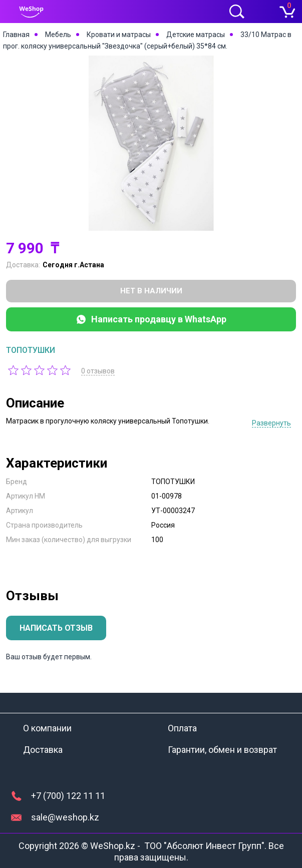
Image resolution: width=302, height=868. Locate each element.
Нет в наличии (151, 291)
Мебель (58, 35)
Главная (16, 35)
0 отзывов (99, 371)
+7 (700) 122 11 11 (68, 796)
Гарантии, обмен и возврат (222, 750)
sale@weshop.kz (65, 817)
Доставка (43, 750)
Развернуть (271, 423)
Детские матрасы (196, 35)
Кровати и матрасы (119, 35)
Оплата (182, 728)
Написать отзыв (56, 628)
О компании (47, 728)
